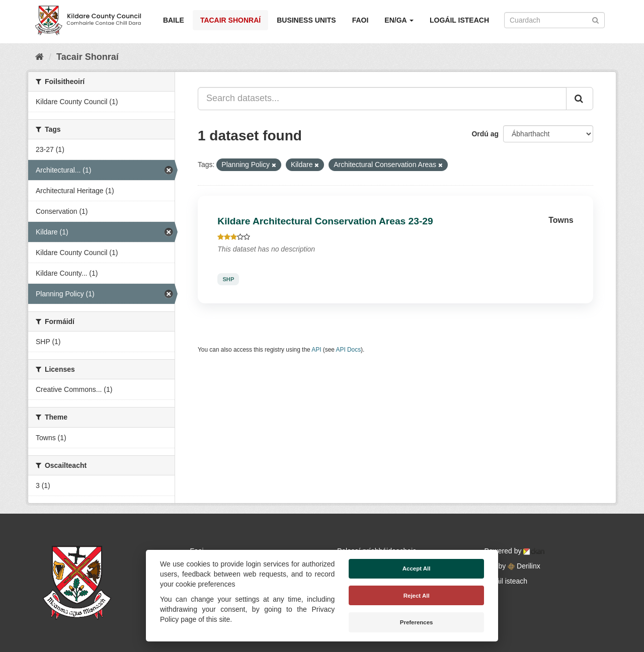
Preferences (417, 622)
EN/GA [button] (399, 20)
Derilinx (524, 566)
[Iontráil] (595, 19)
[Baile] (39, 57)
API (316, 350)
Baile (174, 20)
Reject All (417, 596)
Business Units (306, 20)
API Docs (349, 350)
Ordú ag (485, 134)
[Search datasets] (554, 20)
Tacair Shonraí (230, 20)
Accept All (417, 568)
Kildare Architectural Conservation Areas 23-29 (325, 221)
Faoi (360, 20)
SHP (228, 279)
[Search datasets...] (382, 99)
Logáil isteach (459, 20)
